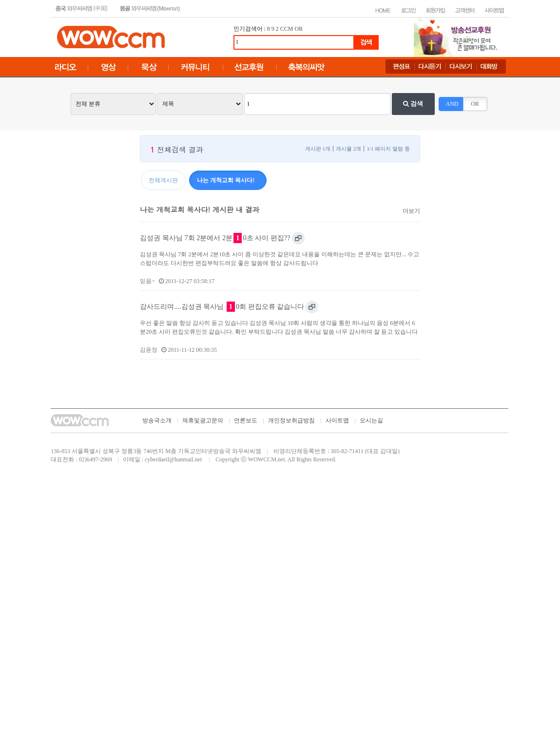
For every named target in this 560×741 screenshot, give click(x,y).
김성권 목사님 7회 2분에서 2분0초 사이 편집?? (215, 238)
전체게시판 (163, 180)
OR (299, 29)
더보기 (411, 211)
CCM (287, 29)
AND (452, 104)
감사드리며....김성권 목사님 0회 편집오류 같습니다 (222, 307)
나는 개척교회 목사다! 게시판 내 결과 (200, 209)
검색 (413, 104)
